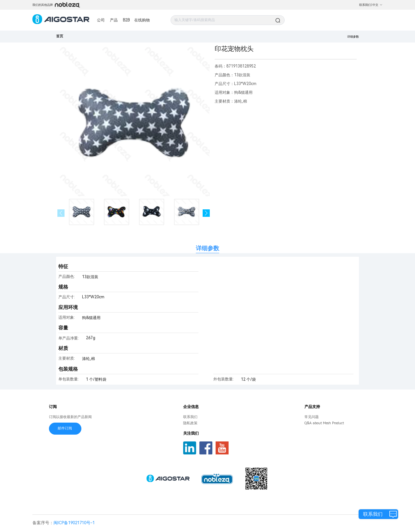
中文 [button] (378, 5)
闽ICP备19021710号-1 (74, 523)
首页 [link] (60, 36)
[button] (206, 213)
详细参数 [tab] (207, 248)
